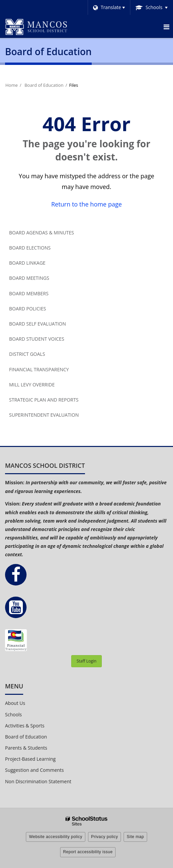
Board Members (29, 293)
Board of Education (44, 85)
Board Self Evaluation (37, 324)
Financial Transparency (39, 369)
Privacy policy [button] (104, 837)
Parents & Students (26, 748)
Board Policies (28, 309)
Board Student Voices (37, 339)
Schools (13, 714)
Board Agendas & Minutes (41, 233)
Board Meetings (29, 278)
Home (12, 85)
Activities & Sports (25, 726)
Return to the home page (86, 204)
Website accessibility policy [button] (56, 837)
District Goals (27, 354)
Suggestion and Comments (34, 770)
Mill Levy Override (32, 385)
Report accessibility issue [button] (88, 852)
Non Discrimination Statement (38, 781)
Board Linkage (27, 263)
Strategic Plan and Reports (44, 400)
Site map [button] (135, 837)
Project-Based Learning (30, 759)
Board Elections (30, 248)
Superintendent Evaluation (44, 415)
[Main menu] (166, 27)
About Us (15, 703)
